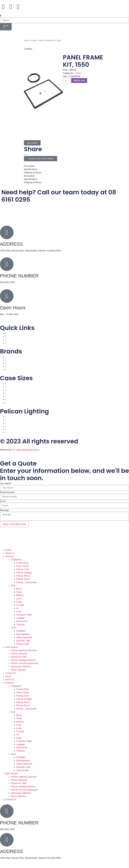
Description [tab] (29, 166)
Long (19, 598)
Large (19, 602)
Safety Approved (24, 637)
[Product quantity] (67, 81)
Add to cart (79, 80)
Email (3, 501)
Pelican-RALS (23, 576)
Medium (20, 595)
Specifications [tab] (31, 169)
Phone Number (7, 492)
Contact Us (11, 673)
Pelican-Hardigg (24, 573)
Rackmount (22, 621)
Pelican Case (23, 569)
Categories (16, 560)
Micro (19, 589)
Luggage (20, 618)
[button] (64, 16)
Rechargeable (23, 634)
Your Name (6, 483)
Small (19, 592)
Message (4, 510)
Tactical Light (23, 644)
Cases (34, 41)
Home (27, 41)
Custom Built (22, 563)
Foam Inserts (23, 566)
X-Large (20, 605)
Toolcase (20, 624)
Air (18, 608)
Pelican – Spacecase (26, 582)
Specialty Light (23, 641)
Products (10, 556)
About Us (10, 553)
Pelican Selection (19, 654)
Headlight (21, 631)
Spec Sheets (12, 647)
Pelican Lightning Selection (24, 650)
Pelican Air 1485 (19, 657)
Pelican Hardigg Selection (23, 660)
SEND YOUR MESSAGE (14, 524)
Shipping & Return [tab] (33, 173)
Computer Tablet (24, 615)
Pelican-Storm (23, 579)
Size (13, 586)
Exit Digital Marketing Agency (26, 450)
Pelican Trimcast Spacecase (24, 663)
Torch (13, 628)
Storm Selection (18, 670)
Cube (19, 611)
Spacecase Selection (21, 667)
